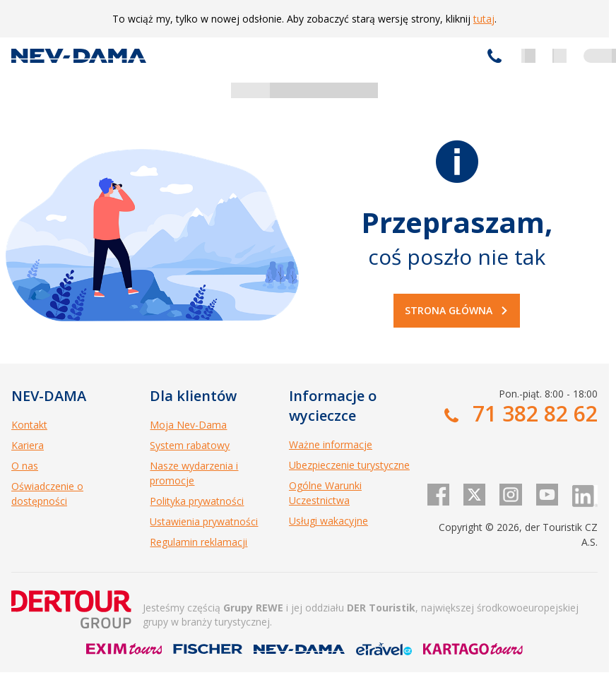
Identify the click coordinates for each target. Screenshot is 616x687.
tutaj (484, 19)
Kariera (28, 445)
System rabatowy (190, 445)
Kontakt (29, 425)
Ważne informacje (331, 444)
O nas (25, 466)
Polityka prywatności (197, 501)
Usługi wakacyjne (328, 521)
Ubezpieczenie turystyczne (349, 465)
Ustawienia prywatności (204, 521)
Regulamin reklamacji (199, 542)
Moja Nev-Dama (188, 425)
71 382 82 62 (494, 56)
